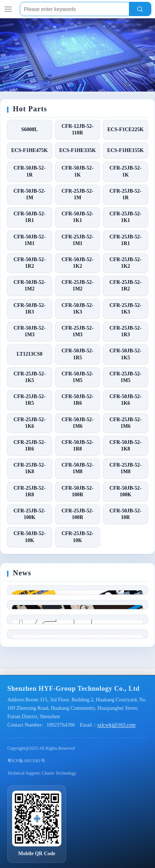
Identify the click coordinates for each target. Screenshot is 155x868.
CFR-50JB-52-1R (30, 171)
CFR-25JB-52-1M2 (77, 285)
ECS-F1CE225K (125, 129)
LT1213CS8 (29, 354)
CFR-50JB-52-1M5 (77, 377)
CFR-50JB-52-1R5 (77, 354)
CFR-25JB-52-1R (125, 194)
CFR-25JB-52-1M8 (125, 468)
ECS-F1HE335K (77, 150)
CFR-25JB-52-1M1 (77, 240)
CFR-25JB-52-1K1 (125, 217)
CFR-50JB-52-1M (30, 194)
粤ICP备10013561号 (26, 844)
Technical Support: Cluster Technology (42, 856)
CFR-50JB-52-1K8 (125, 446)
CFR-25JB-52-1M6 (125, 423)
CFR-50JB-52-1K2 (77, 263)
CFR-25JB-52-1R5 (30, 400)
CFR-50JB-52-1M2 (30, 285)
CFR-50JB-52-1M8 (77, 468)
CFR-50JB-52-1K (77, 171)
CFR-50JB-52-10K (30, 537)
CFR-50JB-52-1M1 (30, 240)
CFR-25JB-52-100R (77, 514)
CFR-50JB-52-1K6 (125, 400)
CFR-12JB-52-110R (77, 129)
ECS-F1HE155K (126, 150)
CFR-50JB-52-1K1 (77, 217)
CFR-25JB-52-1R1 (125, 240)
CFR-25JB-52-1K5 (30, 377)
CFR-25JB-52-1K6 (30, 423)
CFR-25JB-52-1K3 (125, 309)
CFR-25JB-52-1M (77, 194)
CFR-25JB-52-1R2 (125, 285)
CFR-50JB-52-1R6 (77, 400)
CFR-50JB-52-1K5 (125, 354)
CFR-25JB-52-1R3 (125, 331)
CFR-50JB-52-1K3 (77, 309)
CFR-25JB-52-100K (30, 514)
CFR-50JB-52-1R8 (77, 446)
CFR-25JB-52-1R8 (30, 491)
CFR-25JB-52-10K (77, 537)
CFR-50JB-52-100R (77, 491)
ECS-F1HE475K (30, 150)
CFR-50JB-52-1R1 (30, 217)
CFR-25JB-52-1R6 (30, 446)
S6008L (30, 129)
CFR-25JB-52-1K (125, 171)
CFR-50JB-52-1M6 (77, 423)
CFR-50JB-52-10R (125, 514)
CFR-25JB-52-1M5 (125, 377)
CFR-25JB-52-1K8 (30, 468)
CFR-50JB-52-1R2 (30, 263)
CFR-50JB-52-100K (125, 491)
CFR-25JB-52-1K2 (125, 263)
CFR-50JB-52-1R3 (30, 309)
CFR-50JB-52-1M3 (30, 331)
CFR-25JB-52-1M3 (77, 331)
